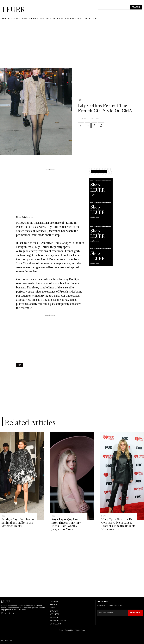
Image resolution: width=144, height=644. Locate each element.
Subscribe (135, 611)
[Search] (136, 7)
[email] (112, 611)
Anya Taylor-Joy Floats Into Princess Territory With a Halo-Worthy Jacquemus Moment (67, 524)
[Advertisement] (72, 47)
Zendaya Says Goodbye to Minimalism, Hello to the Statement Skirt (16, 522)
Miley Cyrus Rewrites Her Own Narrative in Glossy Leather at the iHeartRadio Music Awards (116, 524)
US (80, 100)
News (4, 516)
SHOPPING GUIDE (99, 171)
